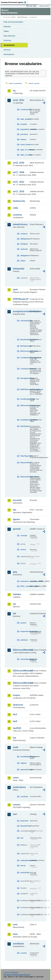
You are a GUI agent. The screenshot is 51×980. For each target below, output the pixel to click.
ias (14, 604)
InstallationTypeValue (25, 420)
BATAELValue (25, 346)
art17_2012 (19, 182)
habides (17, 594)
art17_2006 (19, 172)
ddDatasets (25, 239)
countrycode (25, 109)
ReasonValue (25, 463)
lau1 (15, 714)
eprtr (15, 290)
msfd (16, 747)
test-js (23, 866)
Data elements (9, 36)
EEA (14, 2)
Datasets (7, 27)
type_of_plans (25, 155)
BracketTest (25, 826)
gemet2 (17, 529)
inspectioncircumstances (25, 631)
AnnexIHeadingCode (25, 659)
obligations (25, 256)
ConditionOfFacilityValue (25, 358)
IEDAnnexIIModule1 (21, 650)
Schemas (7, 40)
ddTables (24, 244)
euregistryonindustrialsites (21, 311)
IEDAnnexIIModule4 (21, 683)
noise (16, 778)
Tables (6, 31)
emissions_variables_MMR (25, 581)
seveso (17, 805)
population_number (25, 129)
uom (15, 924)
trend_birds (25, 145)
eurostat (17, 500)
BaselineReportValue (25, 340)
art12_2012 (19, 100)
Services (7, 50)
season (23, 139)
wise (15, 934)
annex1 (23, 623)
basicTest (24, 821)
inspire (16, 695)
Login (31, 6)
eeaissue (24, 249)
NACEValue (25, 426)
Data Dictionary (22, 17)
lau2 (15, 721)
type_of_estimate (25, 150)
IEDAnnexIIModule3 (21, 671)
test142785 (25, 873)
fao (15, 510)
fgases (16, 519)
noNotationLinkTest (25, 860)
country (24, 953)
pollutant (24, 640)
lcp (14, 738)
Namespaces (9, 54)
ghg (15, 572)
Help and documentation (13, 22)
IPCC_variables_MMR (25, 586)
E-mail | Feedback (11, 972)
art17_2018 (19, 191)
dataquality (19, 269)
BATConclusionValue (25, 351)
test (15, 814)
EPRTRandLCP (21, 299)
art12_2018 (19, 163)
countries (24, 797)
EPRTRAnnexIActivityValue (25, 389)
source (23, 550)
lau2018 (17, 728)
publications (19, 787)
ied (14, 613)
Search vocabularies (15, 83)
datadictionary (20, 224)
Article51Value (25, 321)
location (24, 124)
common (17, 215)
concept (24, 536)
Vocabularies (9, 45)
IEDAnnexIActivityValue (25, 406)
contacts (24, 234)
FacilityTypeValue (25, 399)
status (23, 261)
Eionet (14, 17)
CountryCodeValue (25, 369)
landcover (18, 705)
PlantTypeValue (25, 456)
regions (24, 763)
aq (14, 91)
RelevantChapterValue (25, 477)
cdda (15, 208)
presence (24, 134)
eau (22, 838)
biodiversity (19, 201)
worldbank (18, 944)
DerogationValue (25, 378)
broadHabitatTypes (25, 757)
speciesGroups (25, 770)
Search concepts (34, 83)
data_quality (25, 119)
